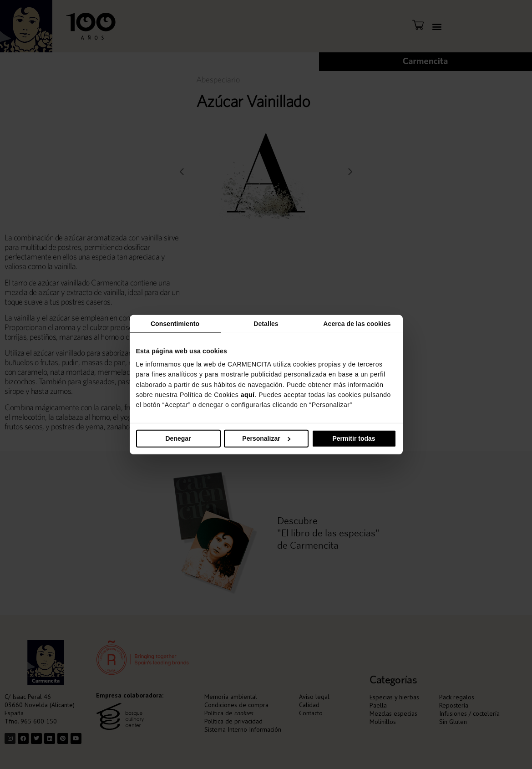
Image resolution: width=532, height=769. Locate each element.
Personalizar (266, 438)
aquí (248, 395)
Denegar (178, 438)
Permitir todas (354, 438)
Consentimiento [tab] (175, 323)
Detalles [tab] (266, 323)
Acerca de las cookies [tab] (357, 323)
